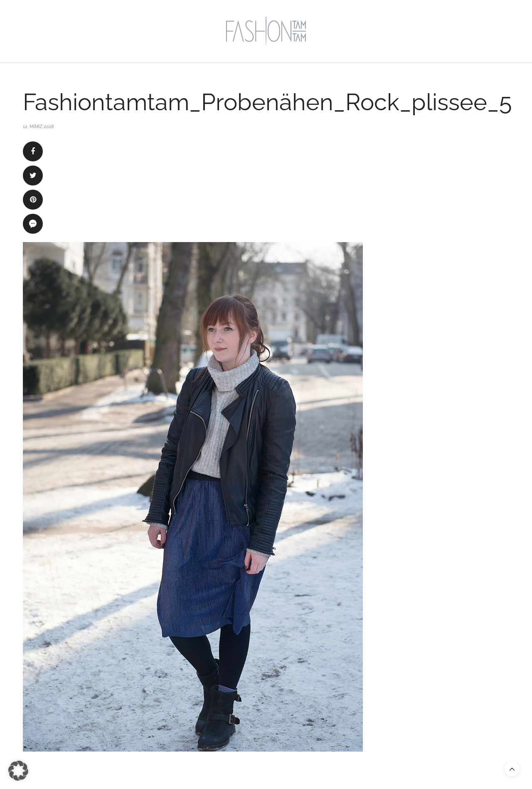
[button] (18, 771)
